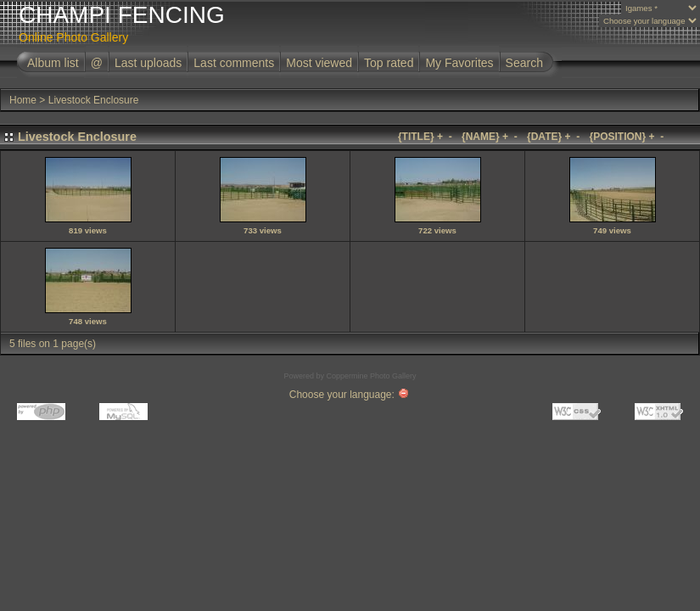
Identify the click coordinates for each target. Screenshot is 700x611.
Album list (53, 63)
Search (524, 63)
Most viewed (319, 63)
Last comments (234, 63)
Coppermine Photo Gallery (371, 376)
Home (23, 100)
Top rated (389, 63)
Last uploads (148, 63)
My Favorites (459, 63)
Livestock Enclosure (94, 100)
